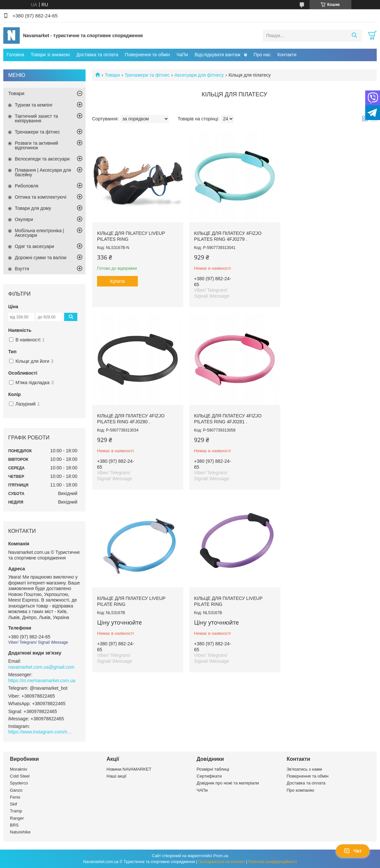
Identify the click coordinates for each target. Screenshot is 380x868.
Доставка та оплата (97, 55)
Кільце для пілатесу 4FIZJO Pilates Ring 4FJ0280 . (322, 235)
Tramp (16, 811)
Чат (353, 851)
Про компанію (300, 790)
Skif (13, 804)
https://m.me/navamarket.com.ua (42, 681)
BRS (14, 825)
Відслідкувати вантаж (217, 55)
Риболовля (27, 186)
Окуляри (24, 219)
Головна (15, 55)
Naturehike (20, 832)
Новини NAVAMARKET (129, 769)
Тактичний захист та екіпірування (36, 118)
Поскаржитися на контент (221, 862)
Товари (112, 75)
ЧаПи (182, 55)
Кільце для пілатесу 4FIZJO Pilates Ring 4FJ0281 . (131, 416)
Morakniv (19, 769)
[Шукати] (354, 36)
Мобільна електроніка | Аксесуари (39, 233)
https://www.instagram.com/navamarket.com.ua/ (41, 732)
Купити (118, 280)
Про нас (262, 55)
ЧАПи (202, 790)
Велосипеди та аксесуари (42, 159)
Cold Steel (20, 776)
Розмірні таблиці (213, 769)
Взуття (22, 269)
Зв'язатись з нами (304, 769)
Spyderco (19, 783)
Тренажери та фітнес (147, 75)
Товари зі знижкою (50, 55)
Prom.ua (221, 856)
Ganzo (16, 790)
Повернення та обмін (147, 55)
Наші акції (116, 776)
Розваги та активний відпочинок (37, 145)
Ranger (17, 818)
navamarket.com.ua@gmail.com (41, 667)
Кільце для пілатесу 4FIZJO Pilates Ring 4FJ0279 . (227, 235)
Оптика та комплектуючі (40, 197)
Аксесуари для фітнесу (199, 75)
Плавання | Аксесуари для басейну (43, 172)
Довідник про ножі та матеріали (228, 783)
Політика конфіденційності (273, 862)
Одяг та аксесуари (34, 246)
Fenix (15, 797)
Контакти (287, 55)
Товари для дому (33, 208)
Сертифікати (209, 776)
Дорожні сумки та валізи (41, 258)
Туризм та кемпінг (34, 105)
